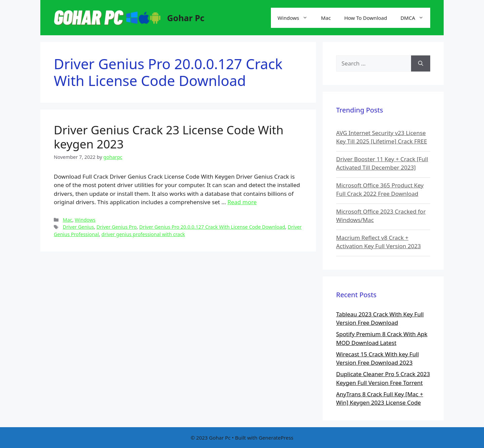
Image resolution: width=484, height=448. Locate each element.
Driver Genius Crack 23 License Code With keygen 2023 (169, 137)
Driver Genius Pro (116, 227)
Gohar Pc (186, 18)
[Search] (421, 63)
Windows (296, 18)
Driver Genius (78, 227)
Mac (326, 18)
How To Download (366, 18)
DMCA (415, 18)
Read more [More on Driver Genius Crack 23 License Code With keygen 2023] (242, 202)
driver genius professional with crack (143, 234)
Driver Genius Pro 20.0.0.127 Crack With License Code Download (212, 227)
